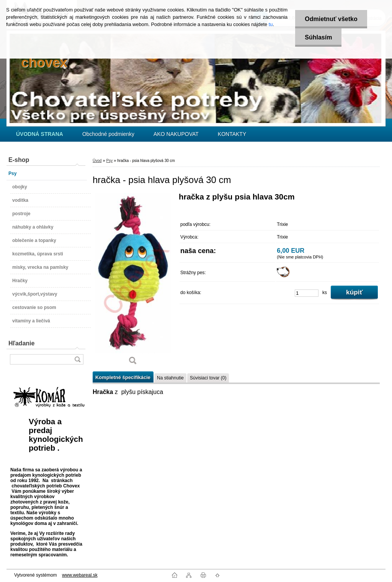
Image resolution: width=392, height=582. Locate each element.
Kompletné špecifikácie (123, 377)
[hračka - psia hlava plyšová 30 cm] (133, 282)
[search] (77, 359)
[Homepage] (40, 134)
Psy (109, 161)
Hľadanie (21, 343)
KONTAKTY (232, 134)
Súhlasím (318, 37)
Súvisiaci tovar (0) (208, 378)
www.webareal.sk (80, 575)
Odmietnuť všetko (331, 19)
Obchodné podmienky (108, 134)
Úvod (97, 161)
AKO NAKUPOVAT (176, 134)
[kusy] (307, 293)
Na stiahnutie (170, 378)
